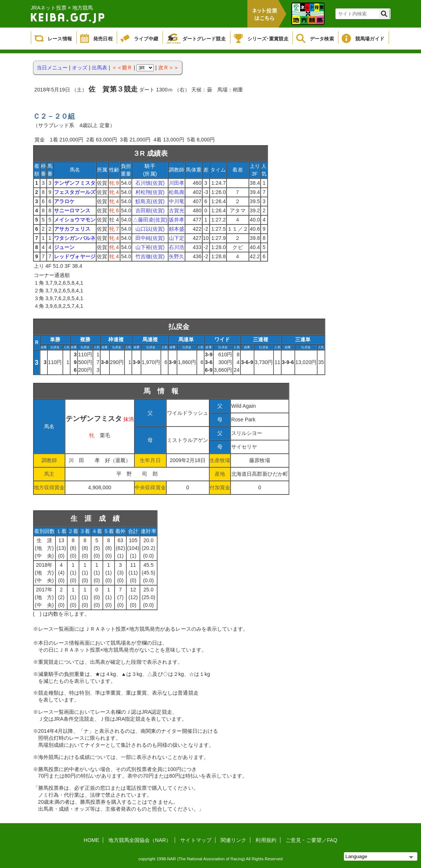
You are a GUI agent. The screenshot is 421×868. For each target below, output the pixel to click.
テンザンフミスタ (75, 183)
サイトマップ (196, 840)
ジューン (64, 247)
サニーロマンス (72, 210)
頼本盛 (177, 229)
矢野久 (177, 256)
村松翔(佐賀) (150, 192)
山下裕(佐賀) (150, 247)
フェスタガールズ (75, 192)
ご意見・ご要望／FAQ (311, 840)
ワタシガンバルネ (75, 238)
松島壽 (177, 192)
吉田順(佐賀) (150, 210)
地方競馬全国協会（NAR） (140, 840)
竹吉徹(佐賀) (150, 256)
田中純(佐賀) (150, 238)
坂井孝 (177, 220)
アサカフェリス (72, 229)
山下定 (177, 238)
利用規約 (266, 840)
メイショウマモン (75, 220)
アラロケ (64, 201)
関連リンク (234, 840)
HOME (91, 840)
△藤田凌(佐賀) (150, 220)
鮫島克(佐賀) (150, 201)
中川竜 (177, 201)
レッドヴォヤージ (75, 256)
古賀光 (177, 210)
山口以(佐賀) (150, 229)
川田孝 (177, 183)
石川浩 (177, 247)
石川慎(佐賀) (150, 183)
